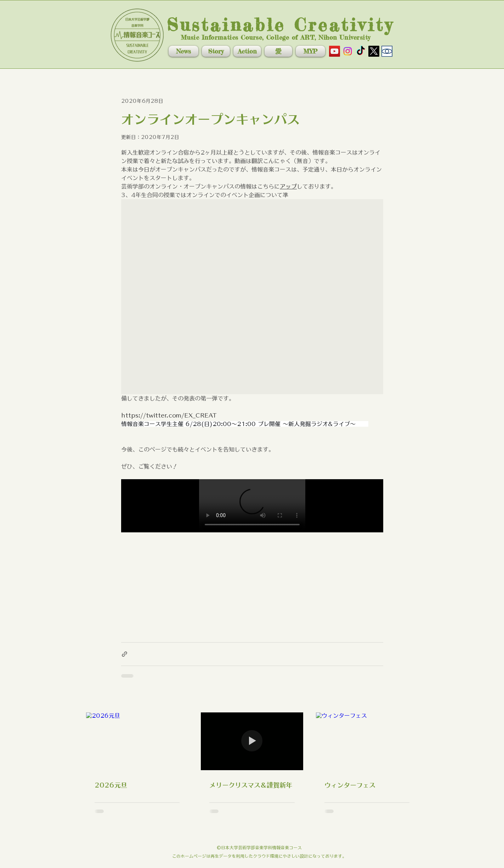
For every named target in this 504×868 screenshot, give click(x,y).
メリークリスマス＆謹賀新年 (251, 785)
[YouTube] (335, 51)
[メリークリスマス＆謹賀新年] (252, 741)
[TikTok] (361, 51)
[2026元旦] (137, 741)
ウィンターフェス (350, 785)
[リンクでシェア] (124, 654)
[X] (374, 51)
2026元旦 (111, 785)
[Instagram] (348, 51)
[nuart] (387, 51)
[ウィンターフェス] (367, 741)
